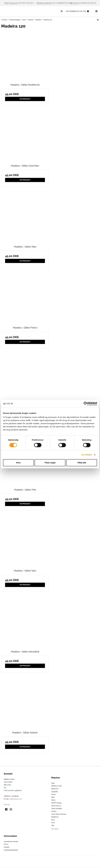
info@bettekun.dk (16, 799)
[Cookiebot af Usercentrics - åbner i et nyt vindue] (86, 404)
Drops (53, 800)
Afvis (18, 463)
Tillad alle (82, 463)
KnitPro (54, 811)
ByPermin (55, 789)
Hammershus (56, 806)
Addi (53, 783)
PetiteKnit (55, 817)
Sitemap (7, 805)
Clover (54, 794)
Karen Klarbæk (57, 808)
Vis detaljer (87, 455)
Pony (53, 820)
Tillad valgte (50, 463)
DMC (53, 797)
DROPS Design (56, 803)
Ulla (53, 825)
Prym (53, 823)
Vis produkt (25, 99)
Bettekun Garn (57, 786)
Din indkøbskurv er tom (78, 11)
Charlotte (54, 792)
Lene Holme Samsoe (59, 814)
